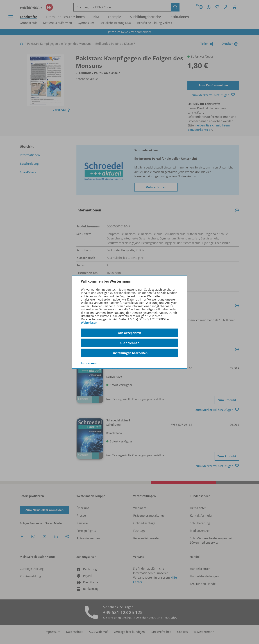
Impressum (89, 363)
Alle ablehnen (129, 343)
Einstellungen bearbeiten (130, 353)
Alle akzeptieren (130, 333)
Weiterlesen (89, 323)
